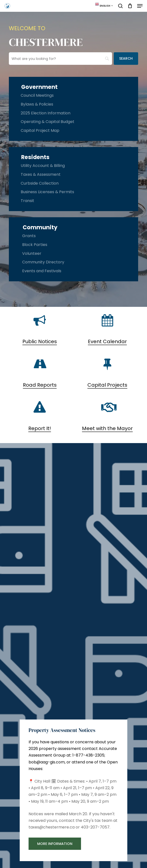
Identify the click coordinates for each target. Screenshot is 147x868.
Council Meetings (37, 95)
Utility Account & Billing (43, 166)
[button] (140, 6)
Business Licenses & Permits (47, 192)
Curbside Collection (40, 183)
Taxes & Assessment (41, 174)
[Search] (126, 59)
